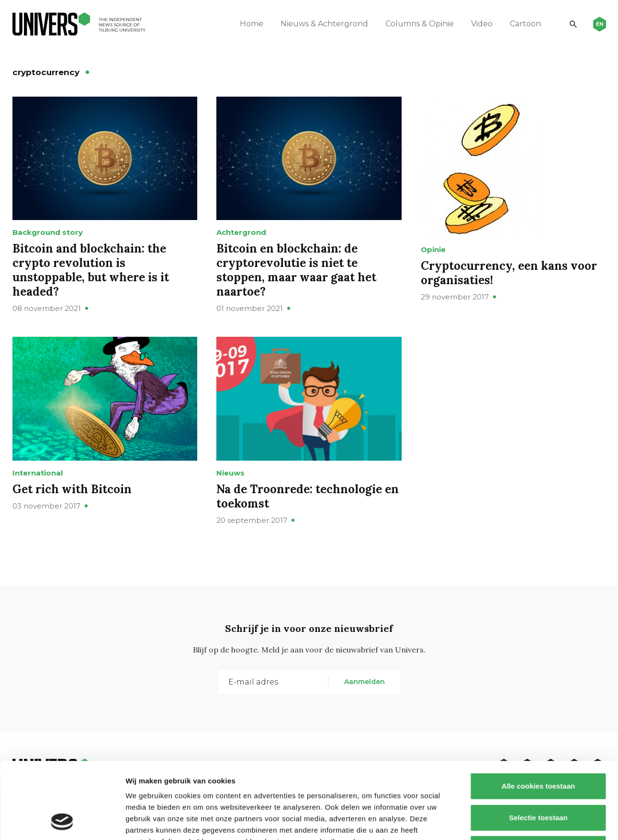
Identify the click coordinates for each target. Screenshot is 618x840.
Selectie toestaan (538, 746)
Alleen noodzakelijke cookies (538, 777)
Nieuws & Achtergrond (324, 24)
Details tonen (517, 821)
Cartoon (525, 24)
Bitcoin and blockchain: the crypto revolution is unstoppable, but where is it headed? (91, 270)
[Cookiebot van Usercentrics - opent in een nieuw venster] (62, 821)
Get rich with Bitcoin (72, 489)
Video (482, 24)
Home (252, 24)
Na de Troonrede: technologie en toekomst (308, 496)
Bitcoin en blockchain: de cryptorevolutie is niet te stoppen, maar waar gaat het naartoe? (296, 270)
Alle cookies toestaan (538, 714)
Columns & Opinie (420, 24)
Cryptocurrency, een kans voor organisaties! (509, 273)
